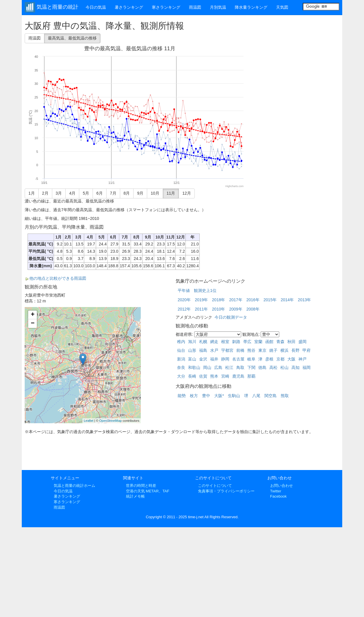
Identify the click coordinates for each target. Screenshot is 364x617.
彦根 (269, 359)
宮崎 (225, 376)
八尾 (256, 396)
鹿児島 (238, 376)
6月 (100, 193)
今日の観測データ (231, 317)
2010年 (218, 309)
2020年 (184, 300)
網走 (214, 342)
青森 (280, 342)
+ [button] (33, 315)
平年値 (184, 290)
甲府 (307, 350)
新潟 (181, 359)
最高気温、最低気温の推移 (72, 38)
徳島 (262, 367)
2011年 (201, 309)
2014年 (287, 300)
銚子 (273, 350)
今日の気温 (96, 7)
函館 (269, 342)
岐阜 (251, 359)
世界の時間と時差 (141, 486)
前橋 (240, 350)
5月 (86, 193)
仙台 (181, 350)
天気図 (282, 7)
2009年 (236, 309)
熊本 (214, 376)
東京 (262, 350)
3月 (59, 193)
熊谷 (251, 350)
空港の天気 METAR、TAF (148, 491)
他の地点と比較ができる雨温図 (58, 278)
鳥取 (240, 367)
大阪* (219, 396)
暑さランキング (129, 7)
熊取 (285, 396)
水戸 (214, 350)
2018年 (218, 300)
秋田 (291, 342)
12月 (187, 193)
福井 (214, 359)
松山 (284, 367)
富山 (192, 359)
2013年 (304, 300)
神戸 (302, 359)
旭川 (192, 342)
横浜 (284, 350)
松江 (229, 367)
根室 (225, 342)
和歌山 (194, 367)
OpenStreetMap (111, 421)
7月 (113, 193)
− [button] (33, 324)
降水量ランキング (251, 7)
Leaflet (89, 421)
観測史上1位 (205, 290)
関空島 (271, 396)
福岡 (307, 367)
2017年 (236, 300)
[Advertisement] (296, 59)
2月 (45, 193)
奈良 (181, 367)
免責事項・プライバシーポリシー (226, 491)
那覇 (251, 376)
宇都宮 (227, 350)
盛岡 (302, 342)
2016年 (253, 300)
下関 (251, 367)
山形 (192, 350)
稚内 (181, 342)
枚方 (194, 396)
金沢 (203, 359)
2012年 (184, 309)
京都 (280, 359)
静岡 (225, 359)
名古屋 (238, 359)
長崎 (192, 376)
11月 (171, 193)
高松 (273, 367)
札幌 (203, 342)
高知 (295, 367)
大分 (181, 376)
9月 (140, 193)
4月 (72, 193)
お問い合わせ (282, 486)
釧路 (236, 342)
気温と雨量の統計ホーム (74, 486)
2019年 (201, 300)
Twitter (276, 491)
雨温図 (195, 7)
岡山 (207, 367)
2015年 (270, 300)
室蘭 (258, 342)
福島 (203, 350)
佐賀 (203, 376)
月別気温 (218, 7)
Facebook (279, 496)
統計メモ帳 (135, 496)
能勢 (182, 396)
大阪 (291, 359)
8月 (127, 193)
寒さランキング (166, 7)
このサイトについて (215, 486)
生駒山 (234, 396)
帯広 (247, 342)
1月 (32, 193)
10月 (155, 193)
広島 (218, 367)
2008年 (253, 309)
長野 (295, 350)
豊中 (206, 396)
